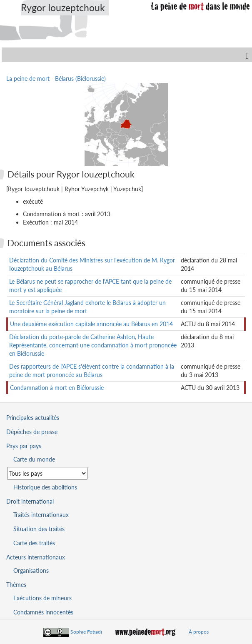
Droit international (30, 501)
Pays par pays (24, 446)
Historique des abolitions (45, 487)
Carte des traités (34, 543)
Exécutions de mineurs (42, 598)
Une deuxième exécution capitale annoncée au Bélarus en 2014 (91, 324)
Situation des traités (39, 529)
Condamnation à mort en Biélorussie (57, 388)
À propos (199, 632)
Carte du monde (34, 459)
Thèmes (16, 585)
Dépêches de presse (32, 432)
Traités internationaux (41, 515)
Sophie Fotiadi (86, 632)
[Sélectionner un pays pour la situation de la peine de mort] (47, 473)
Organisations (31, 570)
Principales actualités (33, 418)
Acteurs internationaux (36, 557)
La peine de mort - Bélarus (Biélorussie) (56, 79)
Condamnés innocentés (43, 612)
